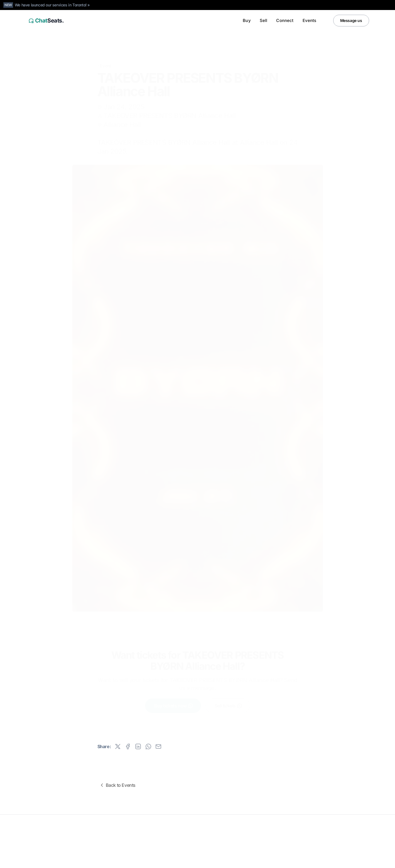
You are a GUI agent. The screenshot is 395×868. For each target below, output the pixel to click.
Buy (247, 20)
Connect (285, 20)
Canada (62, 860)
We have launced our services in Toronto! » (52, 5)
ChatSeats (40, 829)
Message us (351, 20)
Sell (264, 20)
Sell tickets (229, 701)
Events (310, 20)
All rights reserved (42, 838)
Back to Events (117, 785)
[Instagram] (352, 860)
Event (106, 57)
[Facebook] (364, 860)
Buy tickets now (174, 701)
